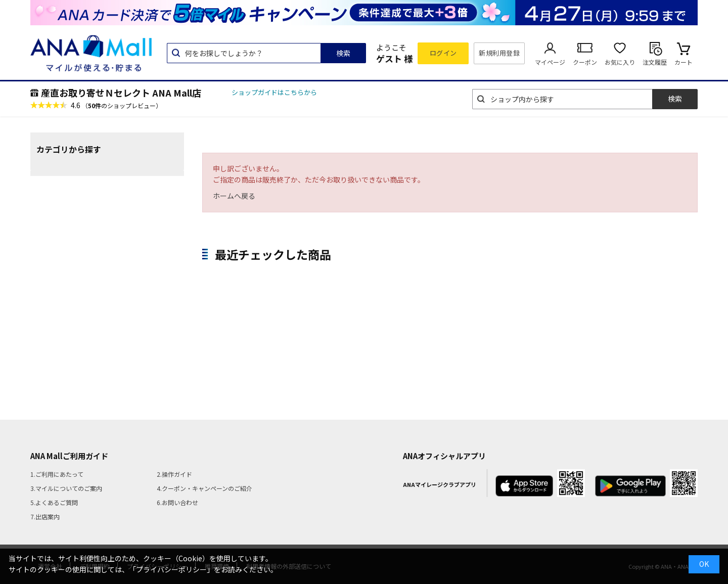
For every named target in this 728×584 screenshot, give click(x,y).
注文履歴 (655, 62)
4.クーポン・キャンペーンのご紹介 (204, 488)
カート (684, 62)
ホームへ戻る (234, 196)
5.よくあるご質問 (54, 502)
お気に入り (620, 62)
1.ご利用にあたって (57, 474)
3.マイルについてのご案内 (66, 488)
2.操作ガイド (174, 474)
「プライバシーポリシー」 (171, 569)
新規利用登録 (499, 53)
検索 (343, 53)
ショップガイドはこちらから (274, 92)
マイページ (550, 62)
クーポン (585, 62)
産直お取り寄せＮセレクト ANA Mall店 (121, 93)
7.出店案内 (45, 516)
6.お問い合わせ (177, 502)
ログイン (443, 53)
